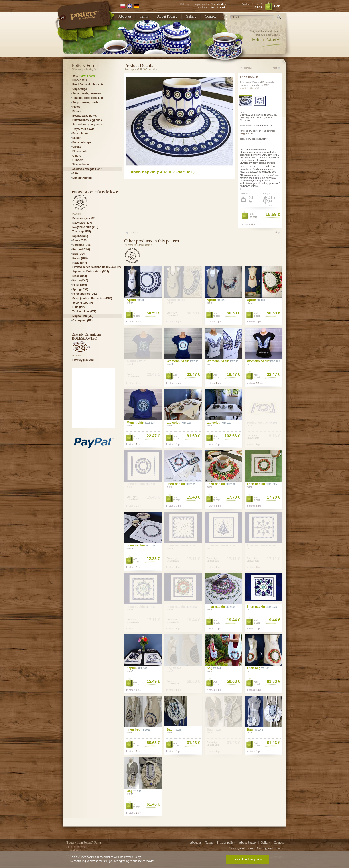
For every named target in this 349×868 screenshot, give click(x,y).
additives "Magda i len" (87, 169)
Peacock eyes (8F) (84, 218)
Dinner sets (80, 80)
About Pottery (167, 16)
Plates (76, 107)
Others (77, 156)
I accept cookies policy (247, 859)
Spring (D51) (80, 289)
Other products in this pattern (152, 241)
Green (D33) (80, 240)
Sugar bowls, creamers (87, 93)
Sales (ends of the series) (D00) (92, 298)
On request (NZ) (82, 320)
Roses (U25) (80, 258)
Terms (144, 16)
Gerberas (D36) (82, 245)
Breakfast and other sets (88, 85)
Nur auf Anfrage (82, 178)
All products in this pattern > (138, 245)
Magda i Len (247, 133)
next (275, 68)
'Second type (81, 165)
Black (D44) (80, 276)
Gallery (191, 16)
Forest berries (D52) (85, 294)
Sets (84, 76)
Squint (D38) (80, 236)
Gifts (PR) (78, 307)
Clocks (77, 147)
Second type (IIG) (83, 303)
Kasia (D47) (80, 263)
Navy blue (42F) (82, 223)
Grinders (78, 160)
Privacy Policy (132, 857)
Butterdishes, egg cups (87, 120)
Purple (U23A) (81, 249)
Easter (76, 138)
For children (80, 133)
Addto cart (253, 216)
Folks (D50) (80, 285)
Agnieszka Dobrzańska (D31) (91, 272)
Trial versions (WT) (84, 312)
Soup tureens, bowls (85, 102)
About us (125, 16)
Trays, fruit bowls (83, 129)
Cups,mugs (80, 89)
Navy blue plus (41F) (85, 227)
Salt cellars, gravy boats (88, 125)
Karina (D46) (80, 280)
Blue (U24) (79, 254)
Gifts (75, 173)
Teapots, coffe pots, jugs (88, 98)
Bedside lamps (82, 142)
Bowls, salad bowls (85, 116)
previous (248, 68)
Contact (210, 16)
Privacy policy (226, 843)
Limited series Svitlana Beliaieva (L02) (96, 267)
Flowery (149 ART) (84, 360)
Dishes (77, 111)
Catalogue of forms (241, 848)
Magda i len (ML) (83, 316)
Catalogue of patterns (270, 848)
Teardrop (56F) (82, 232)
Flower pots (80, 151)
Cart (277, 6)
